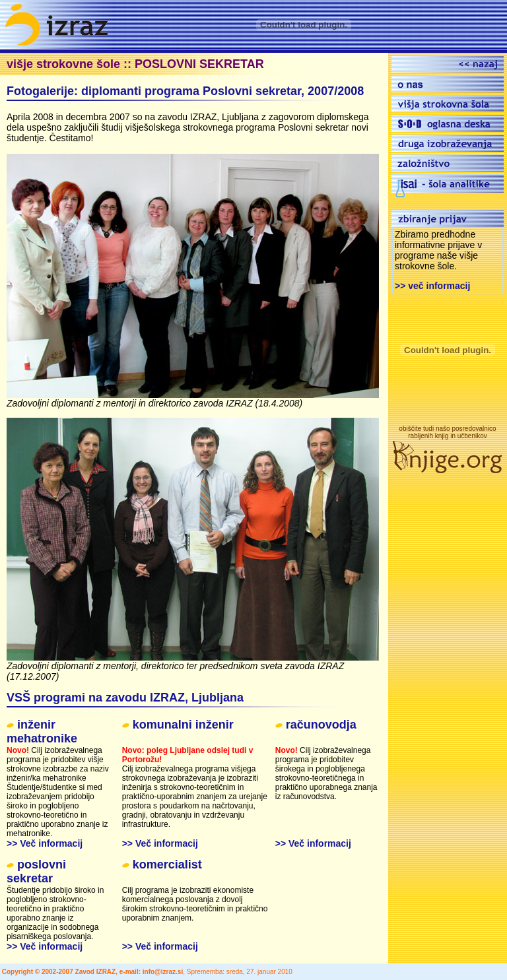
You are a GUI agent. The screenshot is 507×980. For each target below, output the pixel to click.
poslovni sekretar (36, 871)
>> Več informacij (45, 843)
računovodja (321, 725)
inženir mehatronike (42, 732)
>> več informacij (432, 286)
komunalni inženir (183, 725)
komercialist (167, 865)
